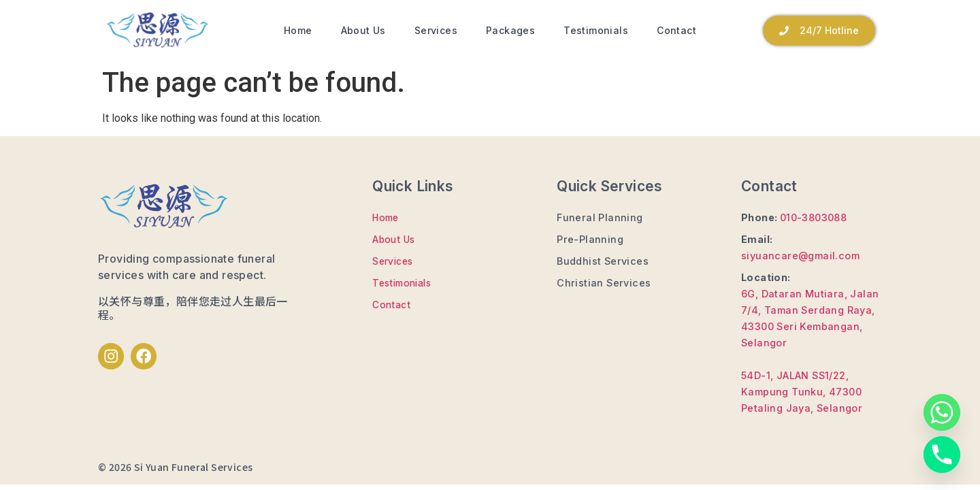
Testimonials (596, 30)
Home (298, 30)
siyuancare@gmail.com (800, 256)
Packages (510, 30)
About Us (363, 30)
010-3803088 (813, 217)
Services (436, 30)
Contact (676, 30)
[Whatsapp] (942, 412)
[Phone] (942, 455)
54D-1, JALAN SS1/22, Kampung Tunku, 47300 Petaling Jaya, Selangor (802, 392)
